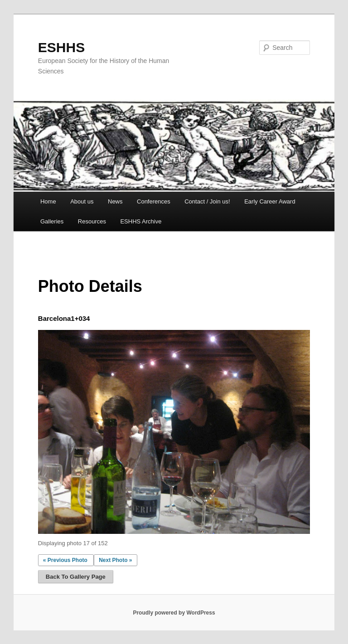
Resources (92, 221)
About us (82, 201)
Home (48, 201)
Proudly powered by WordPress (174, 613)
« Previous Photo (65, 560)
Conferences (154, 201)
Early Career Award (270, 201)
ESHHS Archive (141, 221)
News (115, 201)
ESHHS (61, 47)
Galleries (52, 221)
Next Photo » (115, 560)
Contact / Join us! (207, 201)
